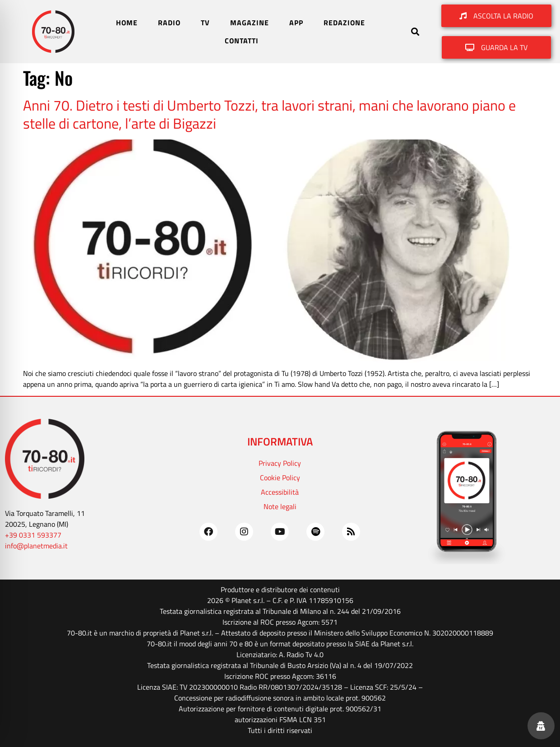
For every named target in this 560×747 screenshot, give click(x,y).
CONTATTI (242, 41)
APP (296, 23)
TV (205, 23)
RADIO (169, 23)
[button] (415, 32)
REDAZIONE (344, 23)
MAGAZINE (250, 23)
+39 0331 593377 (33, 535)
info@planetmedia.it (36, 546)
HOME (127, 23)
